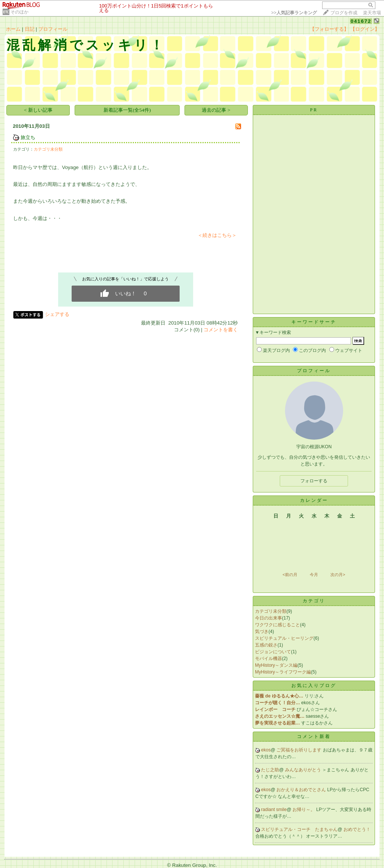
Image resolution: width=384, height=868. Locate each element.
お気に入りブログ (314, 685)
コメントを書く (221, 330)
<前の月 (290, 575)
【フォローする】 (329, 29)
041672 (361, 21)
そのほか (19, 12)
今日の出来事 (268, 618)
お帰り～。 (304, 810)
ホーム (13, 29)
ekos (266, 750)
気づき (262, 632)
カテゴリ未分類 (48, 149)
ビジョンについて (273, 652)
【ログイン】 (365, 29)
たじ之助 (270, 770)
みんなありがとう (304, 770)
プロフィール (53, 29)
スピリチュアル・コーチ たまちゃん (299, 829)
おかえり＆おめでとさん (302, 790)
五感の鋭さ (266, 645)
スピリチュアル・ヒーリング (284, 638)
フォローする (314, 481)
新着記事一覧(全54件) (127, 110)
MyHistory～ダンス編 (276, 665)
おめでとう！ (357, 829)
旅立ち (28, 137)
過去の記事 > (216, 110)
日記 (30, 29)
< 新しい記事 (38, 110)
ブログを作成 (344, 13)
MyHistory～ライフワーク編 (283, 672)
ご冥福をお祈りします (299, 750)
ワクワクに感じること (277, 625)
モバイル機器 (268, 658)
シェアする (57, 314)
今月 (314, 575)
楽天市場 (372, 13)
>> (294, 13)
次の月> (338, 575)
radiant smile (274, 810)
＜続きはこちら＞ (217, 235)
